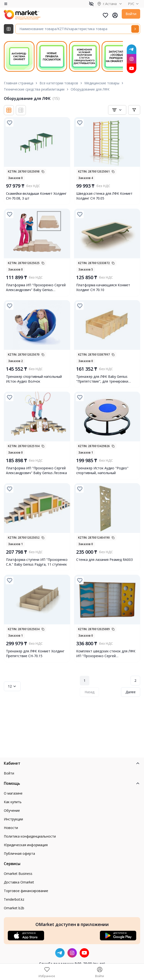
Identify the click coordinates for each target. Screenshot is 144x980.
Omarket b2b (14, 908)
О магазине (13, 793)
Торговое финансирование (26, 891)
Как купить (13, 802)
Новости (11, 828)
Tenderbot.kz (14, 899)
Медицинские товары (102, 83)
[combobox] (117, 110)
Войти (131, 14)
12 (12, 686)
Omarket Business (18, 874)
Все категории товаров (59, 83)
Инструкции (13, 819)
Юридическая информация (26, 845)
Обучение (12, 810)
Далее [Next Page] (131, 692)
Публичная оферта (19, 853)
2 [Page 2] (135, 680)
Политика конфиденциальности (30, 836)
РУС (134, 4)
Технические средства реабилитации (34, 89)
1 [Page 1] (85, 680)
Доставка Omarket (19, 882)
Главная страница (19, 83)
